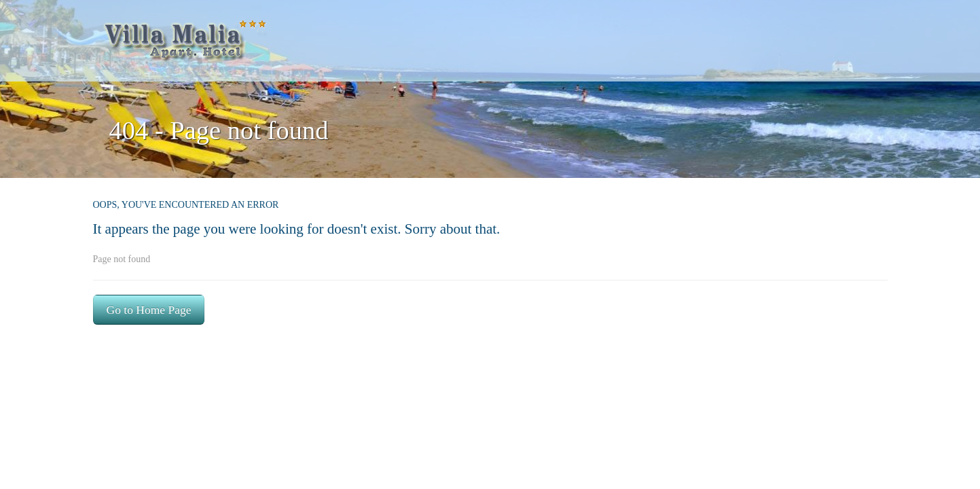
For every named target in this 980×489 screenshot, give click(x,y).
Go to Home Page (149, 310)
